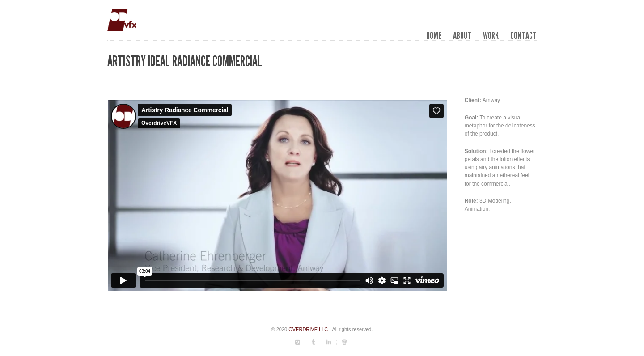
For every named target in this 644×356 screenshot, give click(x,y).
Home (434, 36)
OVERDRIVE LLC (308, 329)
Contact (523, 36)
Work (491, 36)
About (462, 36)
